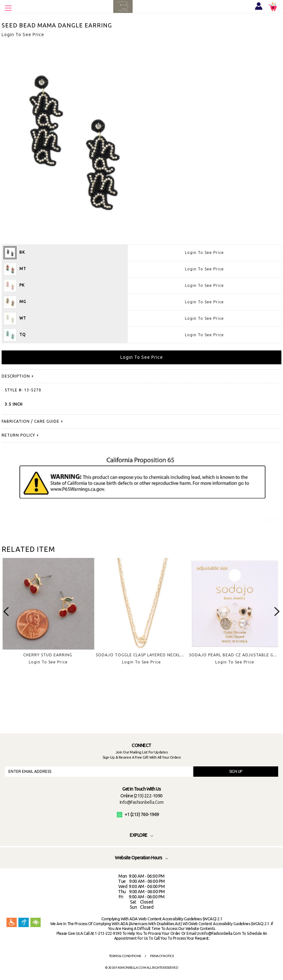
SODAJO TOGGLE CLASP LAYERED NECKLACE (142, 655)
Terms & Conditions (125, 956)
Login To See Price (204, 253)
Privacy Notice (162, 956)
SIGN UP (236, 771)
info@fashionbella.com (142, 802)
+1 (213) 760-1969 (138, 814)
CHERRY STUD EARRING (48, 655)
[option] (48, 616)
